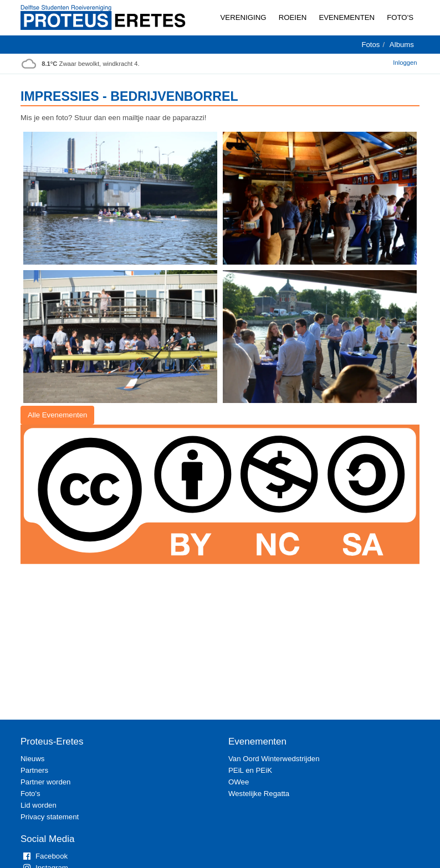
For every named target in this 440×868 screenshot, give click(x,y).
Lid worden (39, 805)
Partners (34, 770)
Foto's (400, 17)
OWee (239, 782)
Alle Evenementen (57, 415)
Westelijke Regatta (259, 794)
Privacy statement (50, 817)
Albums (402, 45)
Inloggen (405, 63)
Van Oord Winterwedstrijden (274, 759)
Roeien (293, 17)
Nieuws (32, 759)
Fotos (370, 45)
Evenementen (347, 17)
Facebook (44, 856)
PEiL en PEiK (250, 770)
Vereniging (244, 17)
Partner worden (45, 782)
